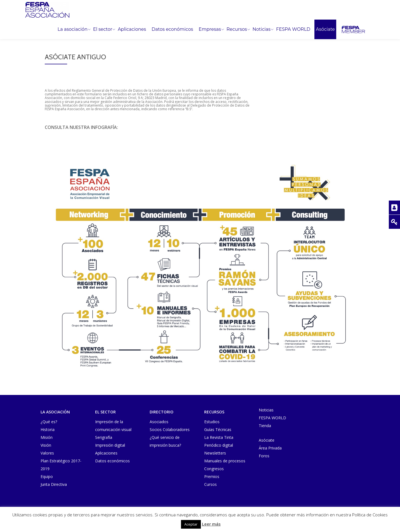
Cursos (210, 484)
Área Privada (270, 448)
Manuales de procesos (225, 461)
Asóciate (325, 29)
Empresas (210, 29)
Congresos (214, 469)
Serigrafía (104, 437)
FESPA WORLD (293, 29)
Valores (47, 453)
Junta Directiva (54, 484)
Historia (48, 429)
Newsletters (215, 453)
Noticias (262, 29)
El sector (103, 29)
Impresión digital (110, 445)
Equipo (47, 476)
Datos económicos (172, 29)
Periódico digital (219, 445)
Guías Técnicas (218, 429)
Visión (46, 445)
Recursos (237, 29)
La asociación (73, 29)
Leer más (211, 524)
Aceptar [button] (191, 524)
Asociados (159, 422)
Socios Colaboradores (170, 429)
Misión (47, 437)
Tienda (265, 426)
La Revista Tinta (219, 437)
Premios (212, 476)
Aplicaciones (132, 29)
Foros (264, 456)
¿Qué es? (49, 422)
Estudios (212, 422)
